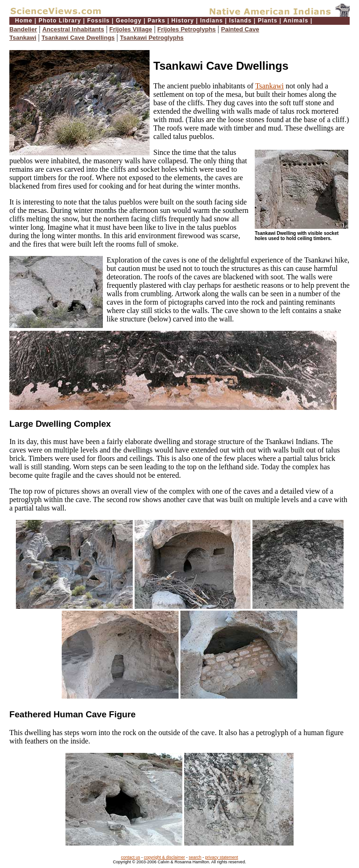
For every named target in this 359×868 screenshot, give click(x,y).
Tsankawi (23, 38)
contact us (131, 857)
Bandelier (23, 29)
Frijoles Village (131, 29)
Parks (157, 21)
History (183, 21)
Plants (267, 21)
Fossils (98, 21)
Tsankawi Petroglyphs (152, 38)
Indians (212, 21)
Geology (129, 21)
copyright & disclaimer (165, 857)
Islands (240, 21)
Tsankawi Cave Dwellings (78, 38)
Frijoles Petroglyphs (187, 29)
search (195, 857)
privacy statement (222, 857)
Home (24, 21)
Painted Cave (240, 29)
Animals (296, 21)
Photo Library (60, 21)
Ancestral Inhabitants (73, 29)
